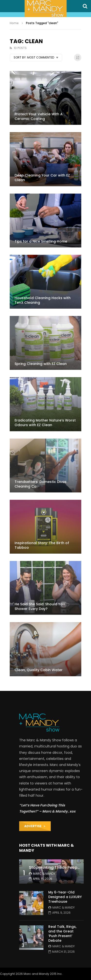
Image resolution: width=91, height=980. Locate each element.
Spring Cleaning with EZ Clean (41, 364)
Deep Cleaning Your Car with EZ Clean (42, 178)
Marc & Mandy (44, 874)
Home (14, 23)
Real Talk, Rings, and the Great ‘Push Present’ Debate (62, 934)
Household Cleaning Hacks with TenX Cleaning (43, 300)
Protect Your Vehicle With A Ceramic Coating (39, 116)
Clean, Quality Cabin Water (39, 670)
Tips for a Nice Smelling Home (41, 241)
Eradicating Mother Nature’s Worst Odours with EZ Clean (45, 423)
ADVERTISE (35, 826)
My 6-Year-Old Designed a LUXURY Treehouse (65, 897)
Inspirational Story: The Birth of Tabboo (42, 545)
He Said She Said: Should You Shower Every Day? (40, 606)
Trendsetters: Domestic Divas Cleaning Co (41, 484)
